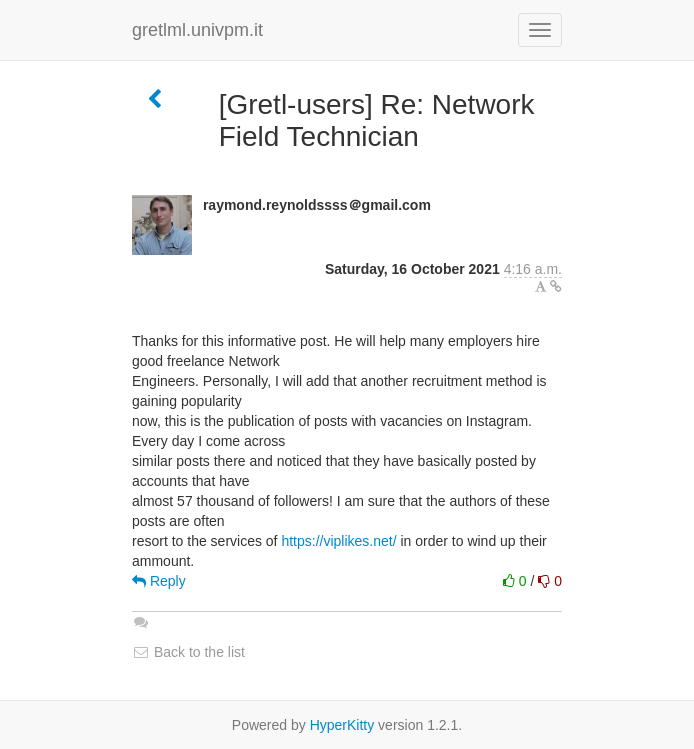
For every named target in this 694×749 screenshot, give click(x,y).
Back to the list (188, 652)
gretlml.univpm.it (197, 30)
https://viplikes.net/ (338, 541)
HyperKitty (342, 725)
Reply (159, 581)
